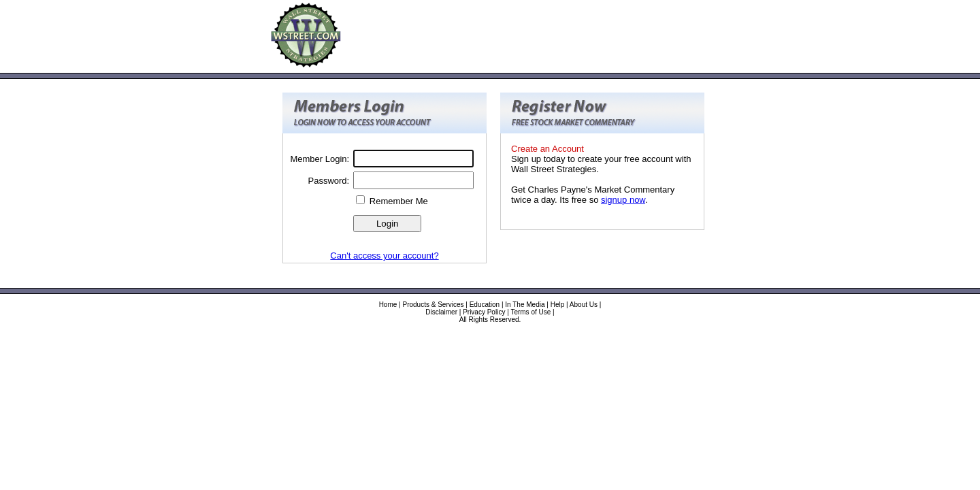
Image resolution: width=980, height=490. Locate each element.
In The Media (525, 305)
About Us (584, 305)
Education (485, 305)
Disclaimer (441, 312)
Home (388, 305)
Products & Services (433, 305)
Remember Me (399, 201)
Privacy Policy (484, 312)
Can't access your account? (384, 256)
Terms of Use (530, 312)
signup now (623, 200)
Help (558, 305)
